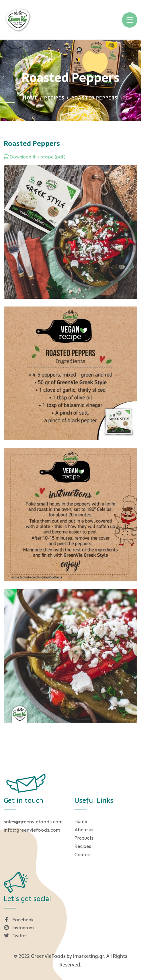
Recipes (54, 98)
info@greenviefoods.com (32, 830)
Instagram (19, 927)
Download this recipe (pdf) (35, 157)
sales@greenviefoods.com (33, 822)
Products (84, 838)
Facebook (19, 919)
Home (30, 98)
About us (84, 830)
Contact (83, 854)
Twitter (16, 935)
